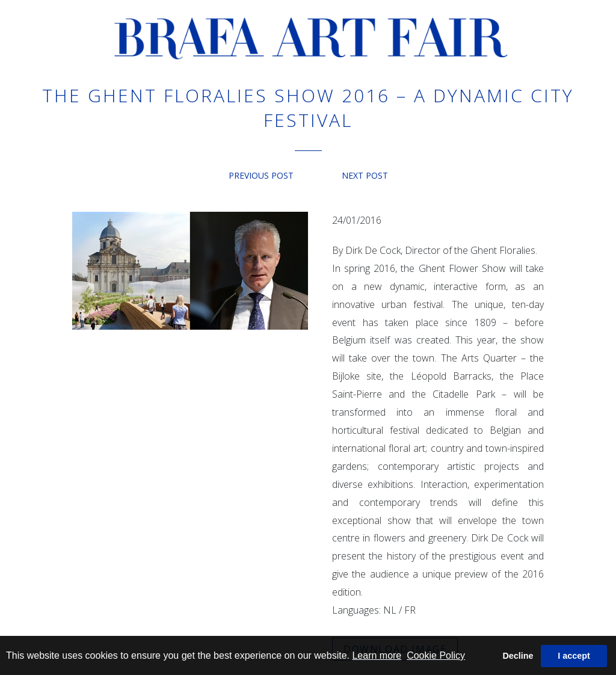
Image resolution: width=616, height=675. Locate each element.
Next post (365, 175)
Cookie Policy (436, 655)
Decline (518, 656)
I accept (574, 656)
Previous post (261, 175)
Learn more (377, 655)
